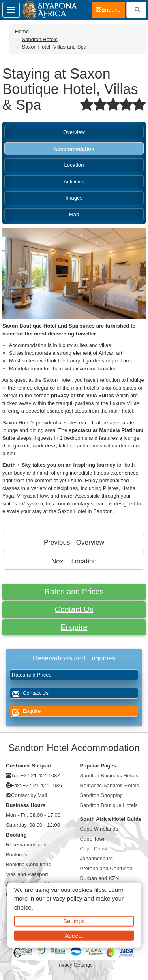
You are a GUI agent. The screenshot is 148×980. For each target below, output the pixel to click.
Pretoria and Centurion (106, 868)
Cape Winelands (99, 829)
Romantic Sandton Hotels (110, 785)
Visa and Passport (27, 874)
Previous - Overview (74, 542)
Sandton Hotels (39, 39)
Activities (74, 182)
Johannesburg (97, 858)
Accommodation (74, 149)
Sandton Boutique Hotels (109, 805)
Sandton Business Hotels (109, 776)
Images (74, 198)
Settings (74, 921)
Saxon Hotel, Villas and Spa (54, 47)
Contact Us (74, 609)
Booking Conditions (28, 864)
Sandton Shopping (102, 795)
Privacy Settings (74, 965)
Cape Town (93, 839)
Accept (74, 935)
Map (74, 214)
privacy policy (64, 898)
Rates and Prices (74, 592)
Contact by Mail (29, 795)
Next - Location (74, 561)
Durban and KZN (100, 878)
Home (22, 31)
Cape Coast (94, 849)
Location (74, 165)
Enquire (74, 627)
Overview (74, 132)
